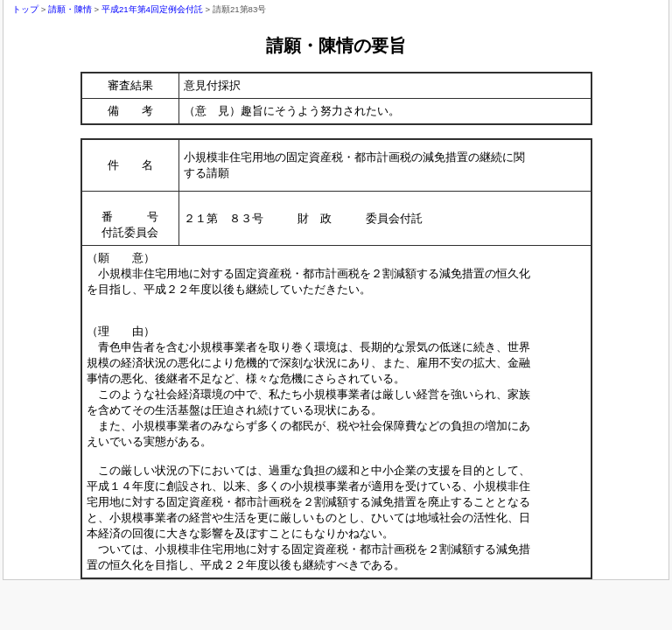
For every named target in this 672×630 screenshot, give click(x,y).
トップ (25, 9)
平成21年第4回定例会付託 (152, 9)
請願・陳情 (70, 9)
